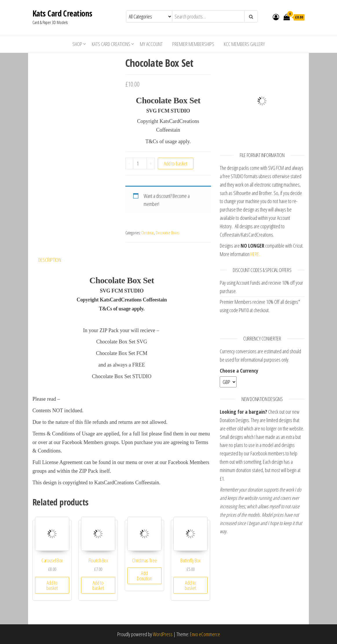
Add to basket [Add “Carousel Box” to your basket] (52, 585)
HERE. (255, 254)
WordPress (163, 634)
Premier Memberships (193, 44)
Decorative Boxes (167, 233)
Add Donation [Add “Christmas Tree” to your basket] (144, 576)
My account (151, 44)
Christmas (148, 233)
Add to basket (176, 163)
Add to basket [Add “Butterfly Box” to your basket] (191, 585)
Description (50, 260)
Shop (77, 44)
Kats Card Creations (62, 13)
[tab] (54, 260)
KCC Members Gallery (244, 44)
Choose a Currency (239, 371)
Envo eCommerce (205, 634)
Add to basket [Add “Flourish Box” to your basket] (98, 585)
